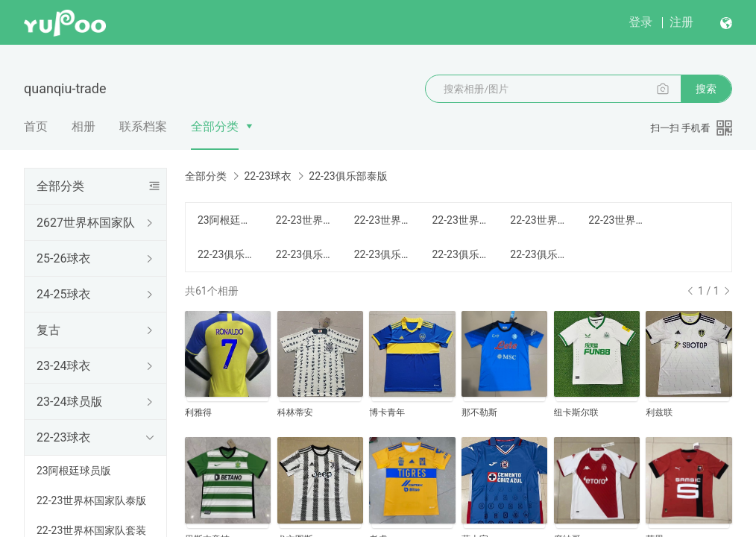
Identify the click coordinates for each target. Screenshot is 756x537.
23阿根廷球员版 (74, 471)
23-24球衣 (63, 366)
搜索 (706, 89)
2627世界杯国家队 (86, 223)
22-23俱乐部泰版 (228, 254)
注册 (681, 22)
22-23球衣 (63, 437)
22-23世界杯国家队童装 (540, 220)
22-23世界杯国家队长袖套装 (618, 220)
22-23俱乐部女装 (462, 254)
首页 (36, 126)
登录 (640, 22)
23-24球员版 (69, 402)
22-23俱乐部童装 (384, 254)
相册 (84, 126)
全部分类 (215, 126)
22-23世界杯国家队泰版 (91, 500)
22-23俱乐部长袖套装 (540, 254)
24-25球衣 (63, 294)
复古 (48, 330)
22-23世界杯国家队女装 (462, 220)
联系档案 (143, 126)
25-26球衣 (63, 258)
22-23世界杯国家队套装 (384, 220)
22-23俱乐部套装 (306, 254)
